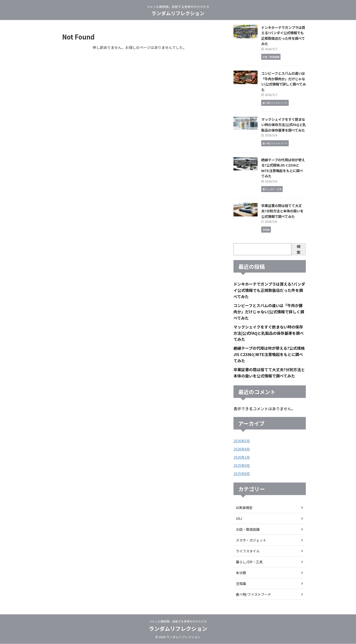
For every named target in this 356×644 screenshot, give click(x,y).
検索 (299, 249)
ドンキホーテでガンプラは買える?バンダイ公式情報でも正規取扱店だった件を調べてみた (283, 36)
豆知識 (241, 584)
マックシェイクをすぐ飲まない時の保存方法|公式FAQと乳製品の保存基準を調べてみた (284, 125)
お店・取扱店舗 (248, 530)
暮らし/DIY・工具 (249, 562)
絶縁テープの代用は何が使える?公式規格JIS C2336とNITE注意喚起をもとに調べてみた (283, 168)
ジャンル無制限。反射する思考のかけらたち (178, 621)
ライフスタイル (248, 551)
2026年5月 (242, 441)
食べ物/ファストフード (253, 595)
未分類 (241, 573)
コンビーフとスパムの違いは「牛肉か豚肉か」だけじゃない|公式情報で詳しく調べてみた (284, 81)
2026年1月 (242, 457)
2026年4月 (242, 449)
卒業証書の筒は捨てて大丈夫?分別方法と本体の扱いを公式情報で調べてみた (282, 211)
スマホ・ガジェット (251, 540)
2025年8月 (242, 474)
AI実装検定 (244, 508)
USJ (239, 519)
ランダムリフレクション (178, 13)
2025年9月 (242, 466)
